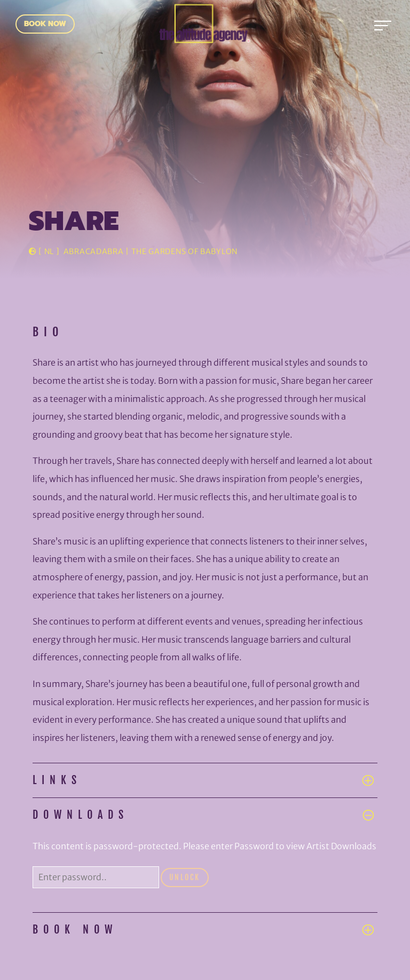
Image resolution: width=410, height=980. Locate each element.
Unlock (185, 877)
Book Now (45, 24)
